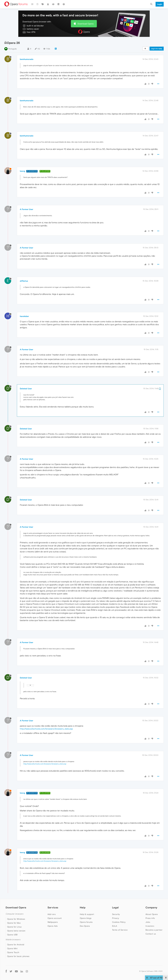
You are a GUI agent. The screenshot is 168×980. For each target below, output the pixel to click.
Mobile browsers (13, 940)
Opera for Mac (14, 923)
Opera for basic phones (18, 956)
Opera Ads (53, 926)
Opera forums (86, 922)
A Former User (26, 209)
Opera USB (12, 935)
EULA (115, 926)
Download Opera (86, 24)
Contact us (151, 934)
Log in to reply (157, 49)
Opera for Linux (14, 927)
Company (151, 907)
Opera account (55, 918)
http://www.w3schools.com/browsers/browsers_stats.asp (46, 729)
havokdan (24, 316)
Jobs (148, 922)
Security (116, 914)
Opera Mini (12, 948)
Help (83, 907)
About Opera (152, 914)
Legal (115, 907)
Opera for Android (16, 945)
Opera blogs (86, 918)
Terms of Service (120, 930)
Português (12, 49)
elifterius (24, 281)
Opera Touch (13, 952)
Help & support (87, 914)
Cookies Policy (119, 922)
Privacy (116, 918)
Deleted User (26, 389)
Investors (150, 926)
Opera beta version (16, 931)
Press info (150, 918)
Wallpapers (53, 922)
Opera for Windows (16, 919)
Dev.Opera (85, 926)
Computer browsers (14, 914)
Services (53, 907)
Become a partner (154, 930)
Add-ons (52, 914)
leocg (22, 171)
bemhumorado (27, 59)
